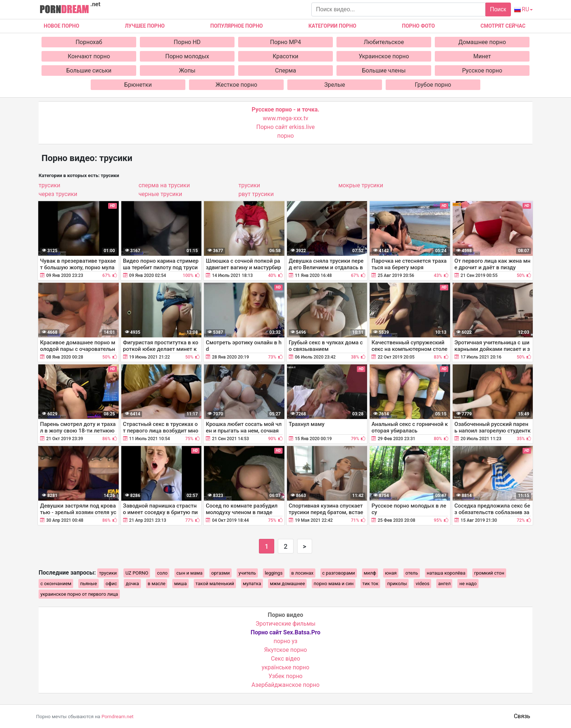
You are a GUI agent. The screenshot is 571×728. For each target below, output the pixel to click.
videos (422, 584)
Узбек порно (285, 676)
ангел (444, 584)
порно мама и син (334, 584)
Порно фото (418, 26)
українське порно (286, 667)
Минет (482, 56)
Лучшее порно (145, 26)
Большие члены (384, 71)
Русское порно (482, 71)
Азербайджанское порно (286, 685)
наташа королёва (446, 573)
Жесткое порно (237, 85)
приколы (397, 584)
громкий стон (489, 573)
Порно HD (187, 42)
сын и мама (189, 573)
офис (111, 584)
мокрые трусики (361, 185)
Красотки (286, 56)
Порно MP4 (286, 42)
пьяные (88, 584)
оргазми (220, 573)
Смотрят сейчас (503, 26)
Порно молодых (187, 56)
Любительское (384, 42)
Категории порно (332, 26)
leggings (274, 573)
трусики (50, 185)
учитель (247, 573)
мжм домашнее (287, 584)
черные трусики (160, 194)
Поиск (498, 9)
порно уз (285, 641)
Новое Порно (62, 26)
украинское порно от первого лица (79, 594)
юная (391, 573)
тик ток (370, 584)
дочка (132, 584)
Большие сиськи (89, 71)
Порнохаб (89, 42)
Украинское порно (384, 56)
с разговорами (339, 573)
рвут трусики (256, 194)
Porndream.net (118, 717)
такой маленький (215, 584)
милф (370, 573)
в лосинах (302, 573)
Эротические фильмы (286, 624)
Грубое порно (433, 85)
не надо (468, 584)
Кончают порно (89, 56)
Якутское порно (285, 650)
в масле (157, 584)
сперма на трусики (164, 185)
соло (162, 573)
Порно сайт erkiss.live (285, 127)
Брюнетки (138, 85)
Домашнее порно (482, 42)
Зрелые (334, 85)
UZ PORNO (137, 573)
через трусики (58, 194)
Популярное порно (237, 26)
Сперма (285, 71)
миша (180, 584)
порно (285, 136)
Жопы (187, 71)
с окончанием (56, 584)
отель (412, 573)
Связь (522, 716)
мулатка (252, 584)
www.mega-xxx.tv (286, 118)
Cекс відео (285, 659)
